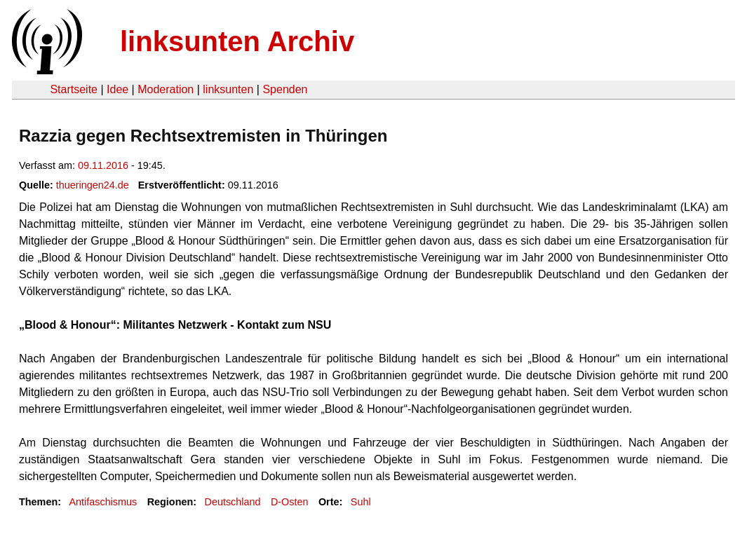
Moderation (166, 89)
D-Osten (290, 502)
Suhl (361, 502)
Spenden (285, 89)
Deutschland (233, 502)
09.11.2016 (103, 165)
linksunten (228, 89)
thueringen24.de (93, 185)
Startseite (74, 89)
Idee (117, 89)
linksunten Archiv (237, 41)
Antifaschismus (103, 502)
